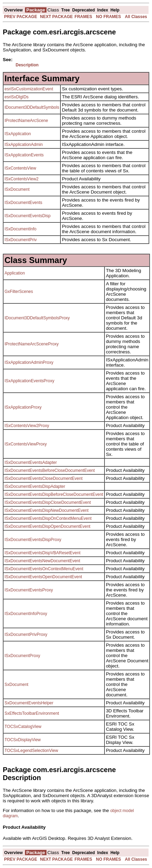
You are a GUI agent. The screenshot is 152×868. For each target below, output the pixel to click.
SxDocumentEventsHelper (29, 703)
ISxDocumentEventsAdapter (31, 462)
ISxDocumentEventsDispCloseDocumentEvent (48, 502)
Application (15, 273)
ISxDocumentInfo (20, 229)
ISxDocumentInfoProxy (26, 614)
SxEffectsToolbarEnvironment (32, 713)
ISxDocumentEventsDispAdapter (35, 486)
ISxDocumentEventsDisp (28, 216)
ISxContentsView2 (22, 179)
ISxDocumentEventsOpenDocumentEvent (43, 577)
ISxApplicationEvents (24, 155)
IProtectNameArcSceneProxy (32, 344)
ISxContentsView (20, 168)
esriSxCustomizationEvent (29, 89)
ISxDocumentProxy (22, 656)
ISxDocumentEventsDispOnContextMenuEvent (48, 518)
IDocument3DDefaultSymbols (32, 107)
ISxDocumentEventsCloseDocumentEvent (44, 478)
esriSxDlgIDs (16, 97)
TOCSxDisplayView (23, 740)
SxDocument (16, 685)
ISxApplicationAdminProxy (29, 362)
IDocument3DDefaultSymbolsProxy (37, 318)
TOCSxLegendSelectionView (31, 751)
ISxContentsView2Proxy (27, 426)
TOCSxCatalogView (23, 727)
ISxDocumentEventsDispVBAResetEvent (43, 553)
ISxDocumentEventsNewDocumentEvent (42, 561)
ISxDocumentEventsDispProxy (33, 540)
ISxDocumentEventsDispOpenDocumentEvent (47, 526)
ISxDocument (17, 189)
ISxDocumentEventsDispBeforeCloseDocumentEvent (54, 494)
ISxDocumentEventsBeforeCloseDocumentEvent (50, 470)
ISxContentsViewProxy (26, 444)
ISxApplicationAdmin (24, 145)
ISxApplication (18, 134)
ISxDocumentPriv (21, 240)
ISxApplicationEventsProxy (29, 381)
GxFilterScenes (19, 292)
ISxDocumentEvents (23, 203)
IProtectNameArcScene (26, 121)
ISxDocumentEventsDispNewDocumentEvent (47, 510)
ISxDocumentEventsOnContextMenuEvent (44, 569)
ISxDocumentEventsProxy (29, 590)
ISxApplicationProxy (23, 407)
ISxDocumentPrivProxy (26, 634)
